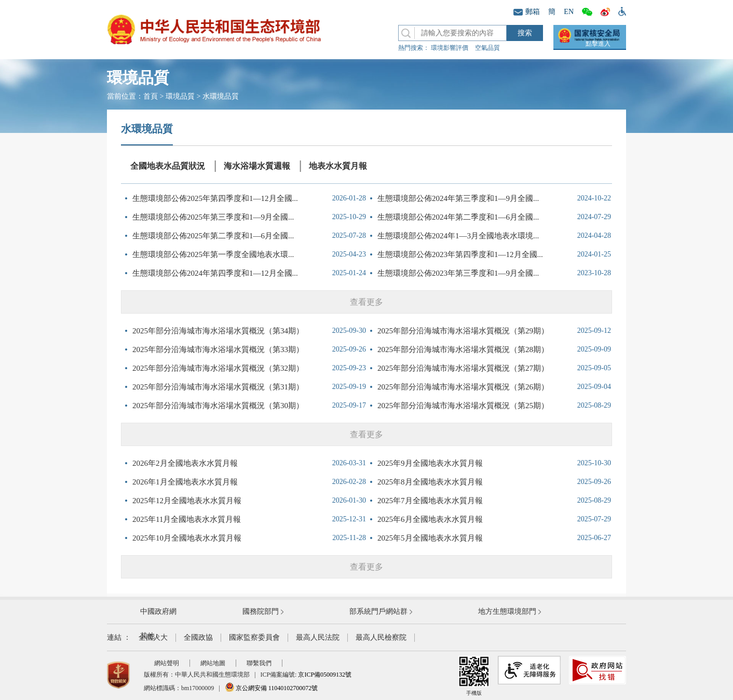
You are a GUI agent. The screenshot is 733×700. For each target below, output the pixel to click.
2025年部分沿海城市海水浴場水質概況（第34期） (218, 331)
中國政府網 (158, 611)
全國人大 (153, 637)
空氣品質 (487, 48)
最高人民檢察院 (381, 637)
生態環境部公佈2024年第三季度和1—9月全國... (458, 198)
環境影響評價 (450, 48)
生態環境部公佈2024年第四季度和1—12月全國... (215, 273)
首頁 (151, 96)
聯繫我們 (259, 663)
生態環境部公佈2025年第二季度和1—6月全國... (213, 236)
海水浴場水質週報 (257, 166)
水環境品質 (221, 96)
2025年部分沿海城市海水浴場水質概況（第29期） (463, 331)
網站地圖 (213, 663)
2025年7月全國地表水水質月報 (430, 501)
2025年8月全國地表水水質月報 (430, 482)
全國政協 (198, 637)
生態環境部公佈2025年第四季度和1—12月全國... (215, 198)
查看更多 (366, 302)
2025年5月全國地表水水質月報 (430, 538)
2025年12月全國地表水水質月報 (187, 501)
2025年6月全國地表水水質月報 (430, 519)
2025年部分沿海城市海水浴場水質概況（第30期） (218, 406)
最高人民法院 (318, 637)
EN (569, 12)
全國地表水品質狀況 (168, 166)
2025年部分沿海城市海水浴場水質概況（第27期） (463, 368)
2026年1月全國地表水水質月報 (185, 482)
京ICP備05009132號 (325, 675)
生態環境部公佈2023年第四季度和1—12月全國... (460, 254)
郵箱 (527, 12)
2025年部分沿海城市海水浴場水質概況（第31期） (218, 387)
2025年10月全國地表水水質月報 (187, 538)
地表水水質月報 (338, 166)
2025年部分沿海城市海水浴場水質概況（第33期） (218, 349)
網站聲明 (167, 663)
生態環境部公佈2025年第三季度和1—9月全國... (213, 217)
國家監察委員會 (254, 637)
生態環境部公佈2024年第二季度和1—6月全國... (458, 217)
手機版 (474, 676)
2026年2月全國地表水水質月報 (185, 463)
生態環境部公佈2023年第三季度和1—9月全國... (458, 273)
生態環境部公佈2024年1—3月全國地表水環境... (458, 236)
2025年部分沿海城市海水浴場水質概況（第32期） (218, 368)
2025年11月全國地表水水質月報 (187, 519)
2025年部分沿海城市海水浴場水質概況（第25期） (463, 406)
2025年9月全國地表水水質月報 (430, 463)
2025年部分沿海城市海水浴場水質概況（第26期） (463, 387)
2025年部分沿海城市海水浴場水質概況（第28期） (463, 349)
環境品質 (180, 96)
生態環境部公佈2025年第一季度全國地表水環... (213, 254)
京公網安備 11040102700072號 (272, 688)
